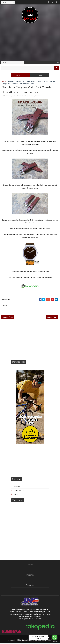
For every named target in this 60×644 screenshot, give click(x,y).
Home (4, 81)
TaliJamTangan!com (24, 641)
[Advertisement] (30, 43)
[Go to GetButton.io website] (55, 642)
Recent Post (21, 75)
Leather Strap (21, 81)
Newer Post (8, 318)
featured (11, 81)
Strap (40, 81)
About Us (17, 488)
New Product (31, 81)
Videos (16, 495)
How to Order (19, 492)
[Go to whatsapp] (55, 637)
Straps (39, 75)
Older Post (52, 318)
